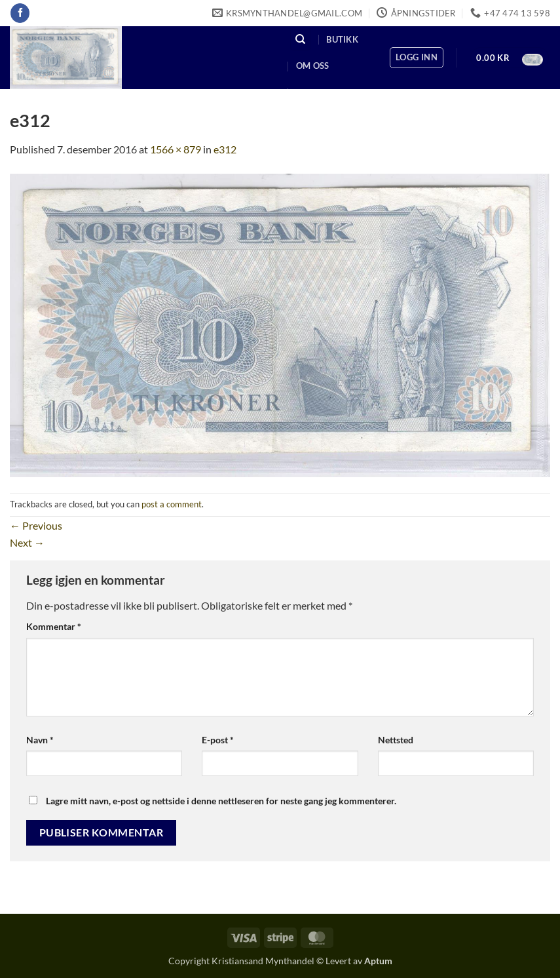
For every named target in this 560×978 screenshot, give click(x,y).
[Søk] (301, 40)
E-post (218, 740)
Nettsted (396, 740)
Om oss (313, 66)
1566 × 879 (176, 149)
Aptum (378, 961)
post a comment (172, 504)
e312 (225, 149)
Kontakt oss (326, 92)
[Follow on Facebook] (20, 13)
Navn (40, 740)
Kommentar (54, 626)
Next (27, 542)
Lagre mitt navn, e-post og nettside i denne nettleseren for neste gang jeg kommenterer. (221, 801)
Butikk (342, 39)
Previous (36, 525)
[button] (417, 58)
